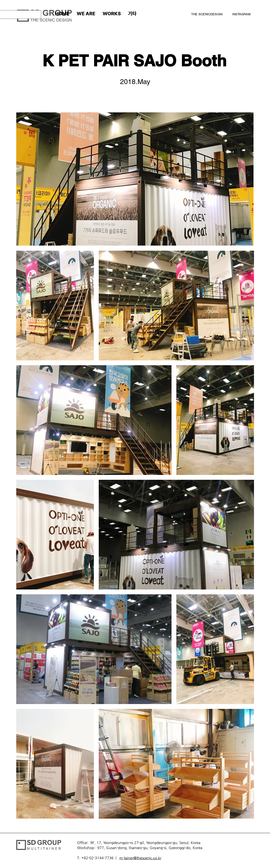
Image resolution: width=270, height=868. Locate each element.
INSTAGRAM (241, 14)
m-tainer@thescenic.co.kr (140, 858)
